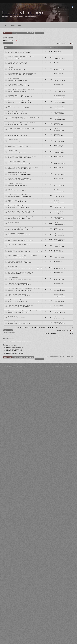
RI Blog (59, 7)
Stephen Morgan (13, 86)
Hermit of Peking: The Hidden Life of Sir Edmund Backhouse (24, 117)
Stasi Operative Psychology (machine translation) (21, 57)
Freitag (11, 80)
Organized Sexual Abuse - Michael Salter (19, 178)
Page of (66, 43)
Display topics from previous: (26, 327)
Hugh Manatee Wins (14, 218)
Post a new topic (8, 43)
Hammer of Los (58, 250)
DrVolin (14, 40)
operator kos (12, 246)
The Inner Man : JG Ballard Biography (18, 283)
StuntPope (12, 318)
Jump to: (47, 333)
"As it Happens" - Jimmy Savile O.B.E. (18, 162)
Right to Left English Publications (16, 95)
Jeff (17, 40)
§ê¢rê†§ (11, 301)
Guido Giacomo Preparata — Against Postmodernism (22, 156)
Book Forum (8, 38)
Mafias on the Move (13, 278)
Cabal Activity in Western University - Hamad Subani (22, 128)
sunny (56, 311)
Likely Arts (59, 366)
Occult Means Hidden (14, 97)
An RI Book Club (12, 267)
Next (72, 328)
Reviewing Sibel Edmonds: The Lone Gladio (19, 101)
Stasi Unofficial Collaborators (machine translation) (21, 90)
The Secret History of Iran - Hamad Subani (19, 134)
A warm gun (11, 106)
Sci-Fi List (11, 189)
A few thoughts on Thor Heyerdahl (17, 294)
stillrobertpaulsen (13, 102)
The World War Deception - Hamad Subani (19, 112)
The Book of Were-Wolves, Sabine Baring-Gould (20, 305)
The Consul (58, 223)
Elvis (11, 40)
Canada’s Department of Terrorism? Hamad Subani (21, 123)
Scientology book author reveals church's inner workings (23, 256)
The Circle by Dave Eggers (15, 184)
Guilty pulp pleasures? (14, 222)
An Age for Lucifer (13, 316)
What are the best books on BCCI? (17, 173)
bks (56, 228)
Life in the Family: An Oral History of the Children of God (22, 73)
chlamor (11, 152)
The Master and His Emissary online (17, 62)
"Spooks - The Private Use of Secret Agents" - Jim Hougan (23, 167)
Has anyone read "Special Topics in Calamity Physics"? (22, 228)
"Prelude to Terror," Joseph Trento (17, 206)
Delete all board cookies (54, 356)
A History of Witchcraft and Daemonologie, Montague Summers (24, 311)
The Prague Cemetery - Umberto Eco (18, 195)
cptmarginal (12, 119)
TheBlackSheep (13, 158)
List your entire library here (15, 250)
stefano (11, 141)
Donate (67, 7)
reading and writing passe (15, 200)
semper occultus (58, 85)
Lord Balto (57, 195)
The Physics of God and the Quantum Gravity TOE (21, 51)
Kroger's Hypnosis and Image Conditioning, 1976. (21, 217)
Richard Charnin (13, 235)
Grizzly (57, 57)
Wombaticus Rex (13, 75)
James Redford (13, 53)
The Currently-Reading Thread (16, 300)
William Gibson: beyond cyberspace (17, 261)
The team (47, 356)
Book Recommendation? (14, 79)
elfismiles (57, 245)
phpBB (10, 366)
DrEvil (56, 190)
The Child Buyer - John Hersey (16, 145)
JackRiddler (12, 229)
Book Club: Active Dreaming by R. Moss (18, 239)
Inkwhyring (12, 202)
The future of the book (14, 140)
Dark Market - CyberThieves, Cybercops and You (21, 272)
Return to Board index (10, 333)
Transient (12, 113)
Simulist (57, 317)
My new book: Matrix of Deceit (16, 233)
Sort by (42, 327)
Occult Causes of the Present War (17, 84)
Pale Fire (10, 68)
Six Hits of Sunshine (14, 224)
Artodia (72, 366)
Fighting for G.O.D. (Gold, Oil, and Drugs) (19, 245)
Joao (11, 58)
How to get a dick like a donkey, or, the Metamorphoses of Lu (24, 289)
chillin (11, 191)
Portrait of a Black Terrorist (15, 322)
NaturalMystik (58, 261)
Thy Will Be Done (12, 151)
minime (11, 64)
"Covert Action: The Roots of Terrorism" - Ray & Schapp (22, 211)
